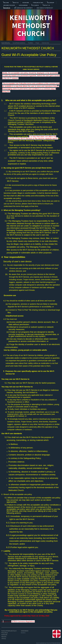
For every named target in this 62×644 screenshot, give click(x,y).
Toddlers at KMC (34, 2)
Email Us (23, 632)
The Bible (30, 42)
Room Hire (23, 2)
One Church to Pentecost (34, 7)
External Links (45, 42)
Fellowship (45, 2)
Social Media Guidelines (19, 42)
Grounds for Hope (8, 5)
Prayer (37, 42)
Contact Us (42, 5)
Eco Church (31, 5)
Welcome (5, 2)
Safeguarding (21, 5)
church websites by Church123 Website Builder (48, 642)
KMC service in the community (12, 7)
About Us (14, 2)
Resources (52, 5)
